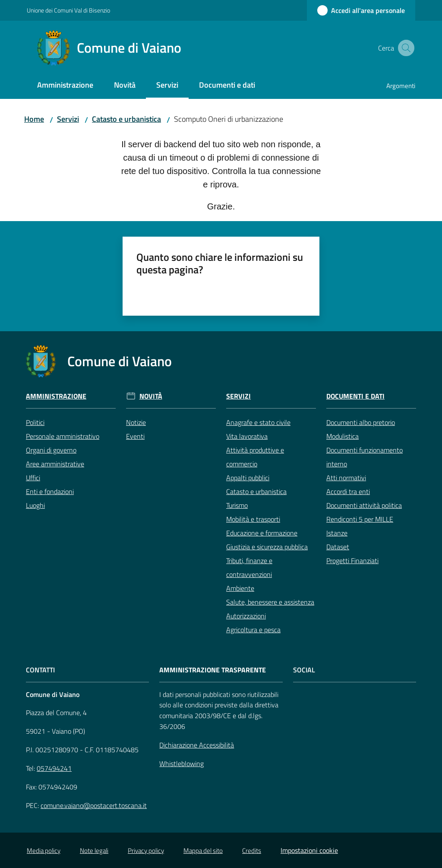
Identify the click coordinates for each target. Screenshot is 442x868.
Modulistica (343, 436)
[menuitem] (65, 86)
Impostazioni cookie (309, 850)
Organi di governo (51, 450)
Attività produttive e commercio (255, 457)
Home (34, 119)
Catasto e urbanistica (126, 119)
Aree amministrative (55, 464)
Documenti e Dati (355, 396)
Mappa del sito (203, 851)
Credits (252, 851)
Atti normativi (346, 478)
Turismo (237, 505)
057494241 (54, 768)
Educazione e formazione (262, 533)
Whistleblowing (182, 763)
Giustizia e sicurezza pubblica (267, 547)
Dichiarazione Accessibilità (197, 745)
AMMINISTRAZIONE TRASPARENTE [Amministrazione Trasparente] (213, 670)
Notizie (136, 422)
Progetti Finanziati (352, 561)
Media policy (44, 851)
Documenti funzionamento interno (365, 457)
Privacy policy (146, 851)
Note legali (94, 851)
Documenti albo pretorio (361, 422)
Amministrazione (56, 396)
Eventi (135, 436)
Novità (151, 396)
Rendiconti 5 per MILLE (360, 519)
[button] (405, 48)
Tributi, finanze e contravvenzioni (249, 567)
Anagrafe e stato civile (258, 422)
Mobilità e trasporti (253, 519)
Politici (35, 422)
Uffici (33, 478)
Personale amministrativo (63, 436)
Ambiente (240, 588)
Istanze (337, 533)
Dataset (338, 547)
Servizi (68, 119)
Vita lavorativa (247, 436)
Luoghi (35, 505)
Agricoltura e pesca (253, 630)
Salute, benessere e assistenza (270, 602)
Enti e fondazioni (50, 491)
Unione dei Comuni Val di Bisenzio (68, 10)
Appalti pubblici (248, 478)
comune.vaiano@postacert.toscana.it (94, 805)
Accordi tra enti (348, 491)
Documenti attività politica (364, 505)
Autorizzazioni (246, 616)
